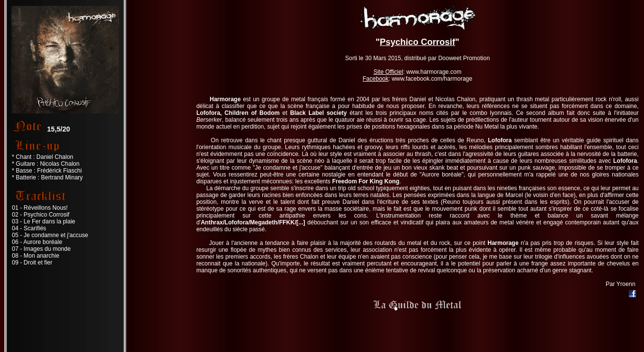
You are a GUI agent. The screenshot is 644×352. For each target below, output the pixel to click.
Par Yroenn (621, 284)
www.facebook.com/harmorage (432, 79)
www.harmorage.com (434, 72)
